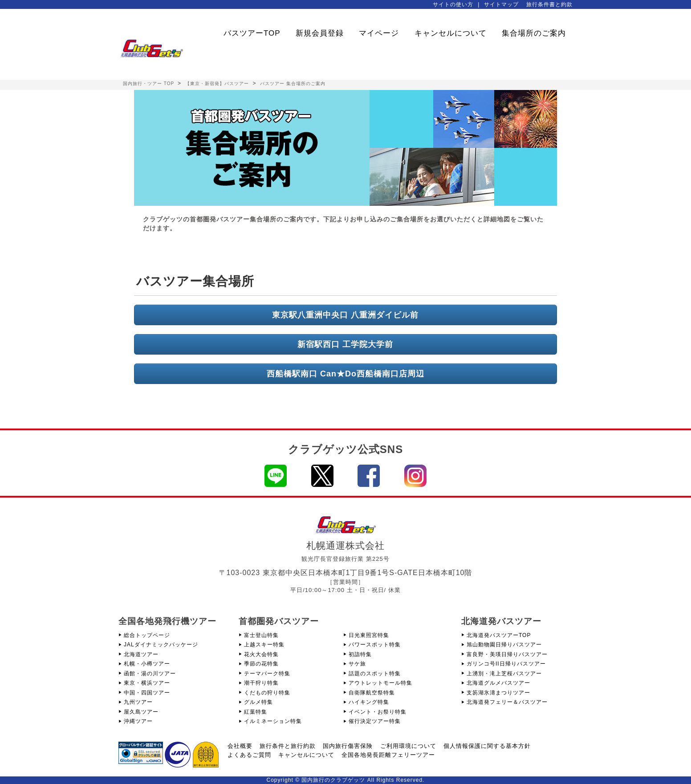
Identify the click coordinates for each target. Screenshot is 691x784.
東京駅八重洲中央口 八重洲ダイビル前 (345, 315)
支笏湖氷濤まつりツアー (498, 693)
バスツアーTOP (252, 33)
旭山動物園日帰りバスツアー (504, 645)
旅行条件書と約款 (549, 4)
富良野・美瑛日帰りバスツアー (507, 654)
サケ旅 (357, 664)
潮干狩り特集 (261, 683)
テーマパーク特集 (267, 674)
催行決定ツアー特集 (375, 721)
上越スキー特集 (264, 645)
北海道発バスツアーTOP (499, 635)
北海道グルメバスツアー (498, 683)
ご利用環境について (408, 746)
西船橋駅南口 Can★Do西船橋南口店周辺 (345, 374)
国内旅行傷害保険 (348, 746)
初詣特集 (360, 654)
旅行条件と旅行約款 (288, 746)
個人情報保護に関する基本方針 (487, 746)
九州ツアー (138, 702)
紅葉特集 (256, 712)
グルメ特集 (258, 702)
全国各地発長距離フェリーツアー (388, 755)
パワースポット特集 (375, 645)
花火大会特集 (261, 654)
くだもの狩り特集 (267, 693)
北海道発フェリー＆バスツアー (507, 702)
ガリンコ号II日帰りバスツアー (506, 664)
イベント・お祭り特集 (378, 712)
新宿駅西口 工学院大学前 (345, 344)
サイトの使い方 (453, 4)
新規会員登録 (320, 33)
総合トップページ (147, 635)
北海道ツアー (141, 654)
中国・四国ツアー (147, 693)
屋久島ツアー (141, 712)
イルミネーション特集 (273, 721)
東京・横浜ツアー (147, 683)
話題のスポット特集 (375, 674)
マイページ (379, 33)
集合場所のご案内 (534, 33)
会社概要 (240, 746)
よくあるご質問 (249, 755)
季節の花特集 (261, 664)
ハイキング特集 (369, 702)
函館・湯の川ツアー (150, 674)
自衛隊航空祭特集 (372, 693)
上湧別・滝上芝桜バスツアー (504, 674)
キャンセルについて (451, 33)
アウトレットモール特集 (380, 683)
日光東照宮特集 (369, 635)
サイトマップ (501, 4)
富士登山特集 (261, 635)
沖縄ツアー (138, 721)
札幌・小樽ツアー (147, 664)
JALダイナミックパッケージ (161, 645)
